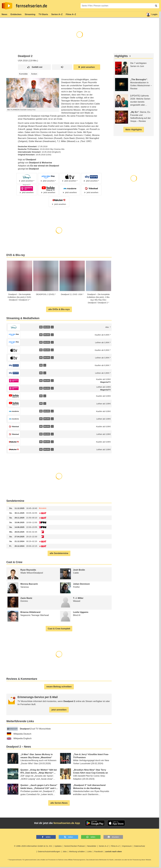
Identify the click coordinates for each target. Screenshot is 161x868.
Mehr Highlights (134, 130)
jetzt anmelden (59, 710)
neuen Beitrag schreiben (59, 687)
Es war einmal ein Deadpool (45, 166)
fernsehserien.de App (67, 823)
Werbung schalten (77, 851)
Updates (58, 846)
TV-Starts (43, 14)
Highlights (121, 56)
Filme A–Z (71, 14)
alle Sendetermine (59, 553)
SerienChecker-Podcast (74, 846)
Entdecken (16, 14)
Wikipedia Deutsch (19, 734)
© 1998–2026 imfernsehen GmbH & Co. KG (33, 846)
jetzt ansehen (87, 67)
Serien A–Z (57, 14)
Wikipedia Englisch (19, 738)
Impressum (127, 846)
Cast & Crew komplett (59, 629)
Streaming (30, 14)
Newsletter (92, 846)
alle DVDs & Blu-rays (59, 309)
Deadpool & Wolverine (40, 163)
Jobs (65, 851)
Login (152, 14)
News (4, 14)
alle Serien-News (59, 803)
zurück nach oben (114, 851)
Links (89, 851)
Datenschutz (140, 846)
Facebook (98, 851)
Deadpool (31, 160)
